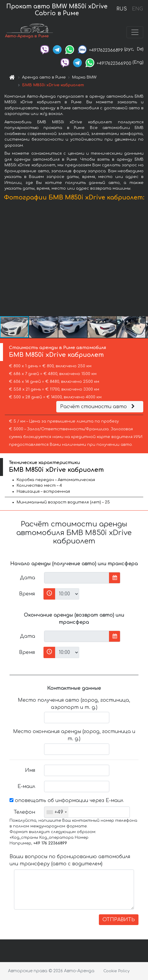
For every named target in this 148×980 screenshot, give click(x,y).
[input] (77, 578)
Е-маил (26, 787)
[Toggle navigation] (135, 32)
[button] (143, 260)
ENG (137, 9)
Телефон (24, 812)
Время (27, 594)
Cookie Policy (116, 971)
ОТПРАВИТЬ (119, 920)
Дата (28, 578)
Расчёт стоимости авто (98, 407)
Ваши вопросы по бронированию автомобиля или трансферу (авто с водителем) (70, 860)
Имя (30, 770)
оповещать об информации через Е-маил (66, 801)
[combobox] (56, 812)
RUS (122, 9)
